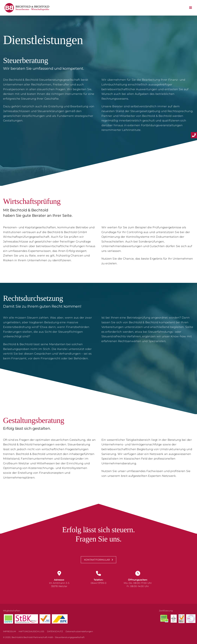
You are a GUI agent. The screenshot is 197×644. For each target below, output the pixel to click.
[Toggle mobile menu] (191, 8)
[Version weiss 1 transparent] (174, 616)
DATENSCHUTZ (55, 631)
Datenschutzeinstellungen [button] (79, 631)
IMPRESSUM (9, 631)
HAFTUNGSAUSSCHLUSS (31, 631)
